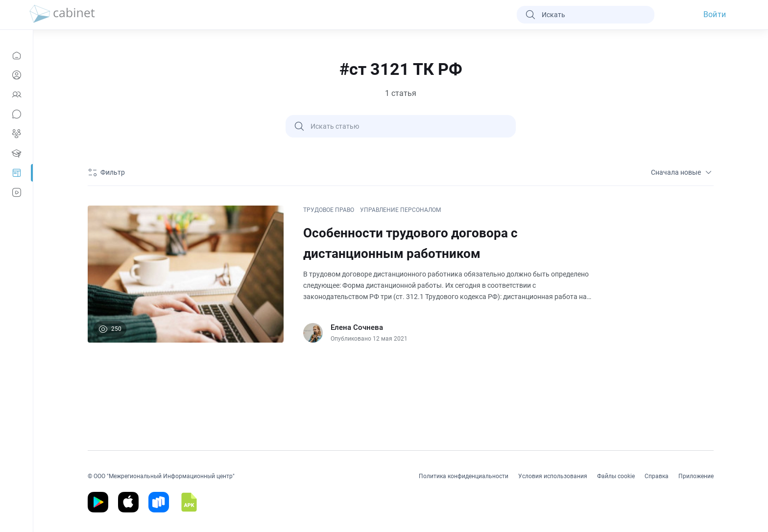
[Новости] (16, 55)
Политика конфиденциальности (464, 476)
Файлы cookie (616, 476)
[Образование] (16, 153)
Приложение (696, 476)
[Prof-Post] (16, 173)
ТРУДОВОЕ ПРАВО (329, 210)
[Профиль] (16, 75)
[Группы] (16, 134)
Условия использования (553, 476)
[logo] (62, 15)
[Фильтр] (108, 172)
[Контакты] (16, 94)
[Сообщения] (16, 114)
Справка (657, 476)
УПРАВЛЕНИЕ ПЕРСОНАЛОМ (400, 210)
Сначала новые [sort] (682, 172)
